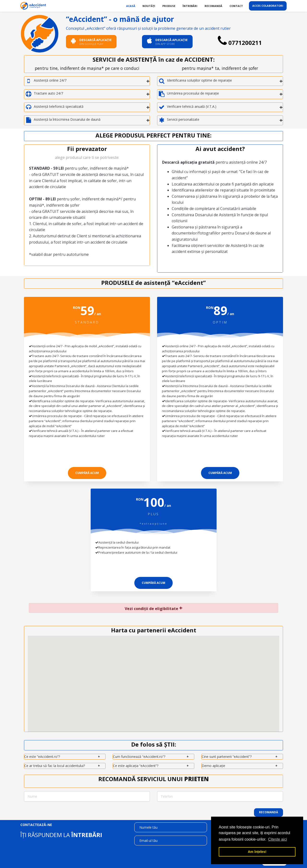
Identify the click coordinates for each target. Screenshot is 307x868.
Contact (236, 6)
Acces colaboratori (268, 6)
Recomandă (213, 6)
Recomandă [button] (269, 812)
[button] (151, 695)
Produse (169, 6)
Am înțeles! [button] (257, 852)
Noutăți (149, 6)
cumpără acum (87, 473)
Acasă (131, 6)
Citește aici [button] (277, 839)
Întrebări (190, 6)
